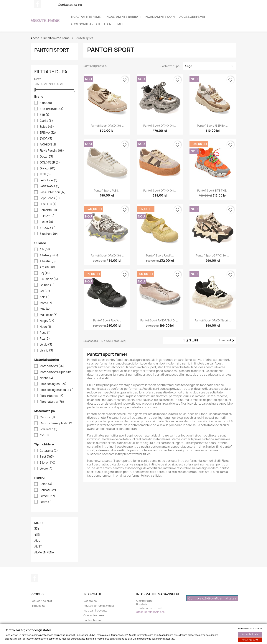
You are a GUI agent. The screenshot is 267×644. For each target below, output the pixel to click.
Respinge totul (250, 640)
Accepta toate (250, 634)
